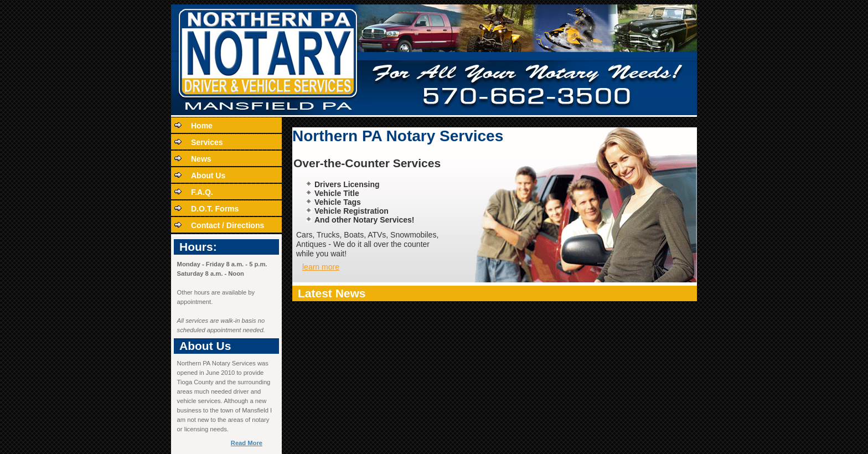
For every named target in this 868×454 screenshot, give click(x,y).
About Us (208, 176)
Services (207, 142)
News (201, 159)
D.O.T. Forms (215, 209)
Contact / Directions (228, 225)
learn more (321, 267)
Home (202, 126)
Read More (247, 443)
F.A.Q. (202, 192)
